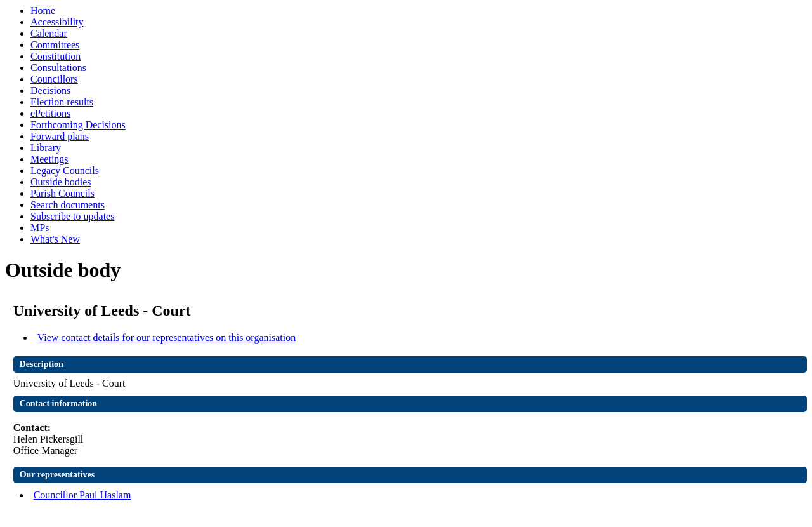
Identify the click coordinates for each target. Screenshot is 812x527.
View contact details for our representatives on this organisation (167, 337)
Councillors (54, 79)
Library (46, 148)
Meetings (49, 159)
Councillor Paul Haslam (82, 495)
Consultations (58, 68)
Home (43, 10)
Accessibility (57, 22)
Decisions (50, 90)
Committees (55, 45)
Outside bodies (61, 182)
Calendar (49, 33)
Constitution (56, 56)
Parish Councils (62, 193)
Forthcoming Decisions (78, 125)
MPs (40, 228)
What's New (55, 239)
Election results (62, 102)
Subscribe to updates (72, 216)
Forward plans (60, 136)
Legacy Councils (65, 170)
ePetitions (50, 113)
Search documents (68, 205)
